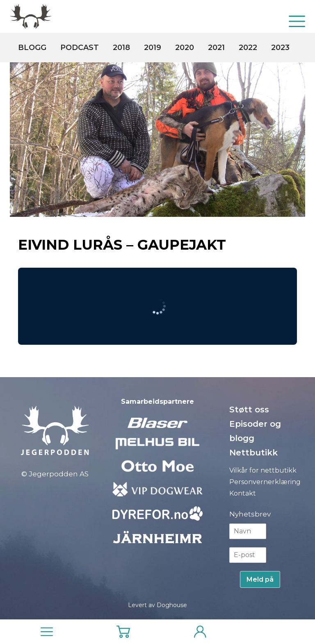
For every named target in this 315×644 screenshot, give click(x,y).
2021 (216, 48)
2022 (248, 48)
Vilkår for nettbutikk (263, 470)
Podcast (80, 48)
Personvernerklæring (265, 482)
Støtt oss (249, 410)
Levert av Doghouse (157, 605)
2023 (280, 48)
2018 (121, 48)
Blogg (32, 48)
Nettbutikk (253, 453)
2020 (185, 48)
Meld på (260, 579)
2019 (153, 48)
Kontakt (243, 493)
